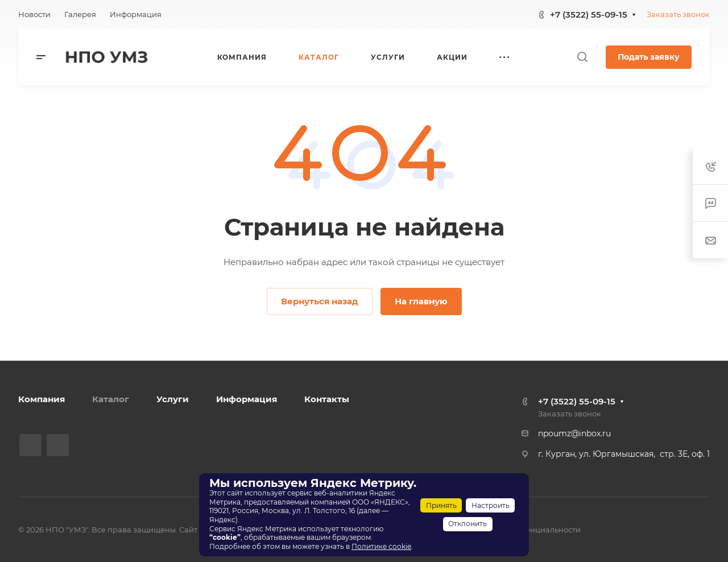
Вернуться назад (320, 301)
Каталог (111, 399)
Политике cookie (381, 546)
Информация (247, 399)
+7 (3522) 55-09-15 (589, 15)
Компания (42, 399)
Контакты (327, 399)
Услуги (173, 399)
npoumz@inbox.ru (574, 433)
